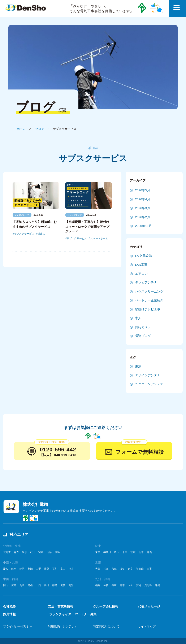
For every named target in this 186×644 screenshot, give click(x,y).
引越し (41, 234)
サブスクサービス (24, 234)
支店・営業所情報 (61, 606)
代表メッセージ (149, 606)
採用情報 (9, 614)
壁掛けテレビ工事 (148, 309)
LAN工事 (141, 265)
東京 (138, 366)
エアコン (141, 274)
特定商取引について (106, 626)
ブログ (40, 129)
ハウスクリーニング (149, 291)
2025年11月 (143, 226)
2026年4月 (143, 199)
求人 (138, 318)
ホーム (21, 129)
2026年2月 (143, 217)
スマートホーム (99, 238)
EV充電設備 (143, 256)
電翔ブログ (143, 336)
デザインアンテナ (148, 375)
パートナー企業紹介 (149, 300)
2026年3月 (143, 208)
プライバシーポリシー (18, 626)
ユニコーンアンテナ (149, 384)
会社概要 (9, 606)
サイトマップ (147, 626)
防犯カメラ (143, 327)
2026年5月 (143, 190)
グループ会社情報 (106, 606)
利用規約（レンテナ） (63, 626)
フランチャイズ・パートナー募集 (73, 614)
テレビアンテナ (22, 215)
